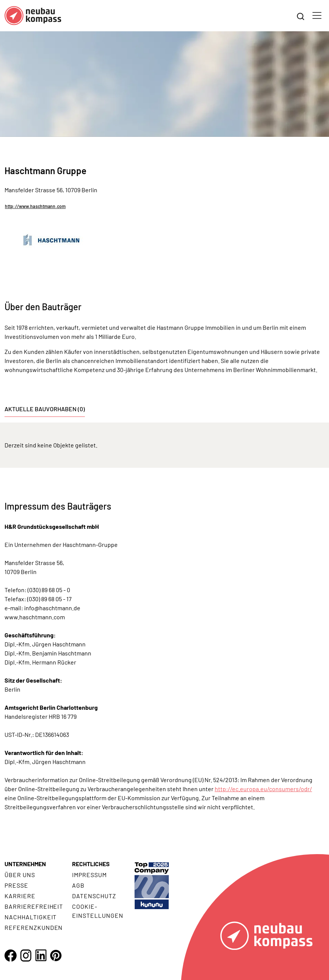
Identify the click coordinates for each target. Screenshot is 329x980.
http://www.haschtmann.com (35, 206)
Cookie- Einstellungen (98, 911)
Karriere (20, 896)
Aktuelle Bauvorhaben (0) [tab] (45, 409)
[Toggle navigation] (317, 15)
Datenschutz (94, 896)
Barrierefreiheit (34, 906)
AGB (78, 885)
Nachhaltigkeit (31, 917)
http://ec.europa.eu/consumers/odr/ (263, 789)
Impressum (89, 875)
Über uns (20, 875)
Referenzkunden (34, 927)
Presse (16, 885)
